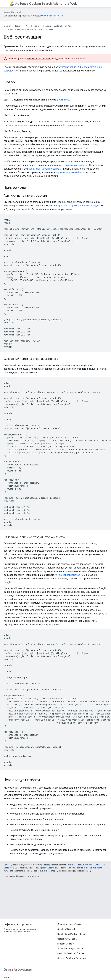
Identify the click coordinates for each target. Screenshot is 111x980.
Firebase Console (66, 944)
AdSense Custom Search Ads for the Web (46, 4)
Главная (7, 26)
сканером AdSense (69, 575)
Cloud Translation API (52, 16)
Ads (28, 26)
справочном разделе (76, 165)
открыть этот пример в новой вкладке (77, 206)
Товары (18, 26)
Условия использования (39, 59)
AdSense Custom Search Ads (58, 26)
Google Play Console (67, 939)
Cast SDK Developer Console (71, 953)
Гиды (50, 30)
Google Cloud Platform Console (72, 934)
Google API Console (67, 929)
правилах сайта (95, 868)
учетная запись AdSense (74, 67)
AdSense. (64, 100)
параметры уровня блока (70, 172)
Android (7, 978)
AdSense (38, 26)
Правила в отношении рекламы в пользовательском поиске (20, 930)
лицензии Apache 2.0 (48, 868)
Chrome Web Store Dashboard (72, 958)
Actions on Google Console (70, 949)
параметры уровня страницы (45, 169)
